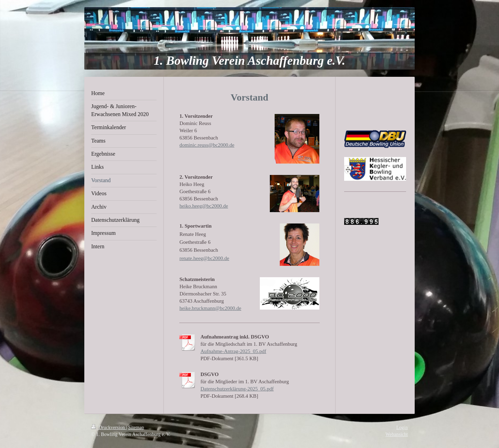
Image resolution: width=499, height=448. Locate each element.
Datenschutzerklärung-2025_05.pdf (237, 389)
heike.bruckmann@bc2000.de (210, 308)
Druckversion (109, 428)
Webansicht (397, 434)
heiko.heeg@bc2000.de (204, 206)
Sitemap (136, 428)
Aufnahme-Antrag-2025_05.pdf (233, 351)
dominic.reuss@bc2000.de (207, 145)
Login (402, 428)
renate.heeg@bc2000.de (204, 258)
